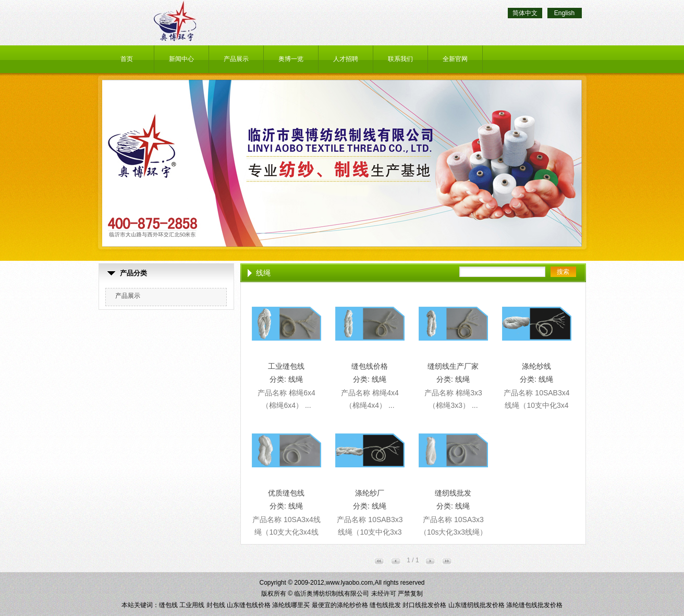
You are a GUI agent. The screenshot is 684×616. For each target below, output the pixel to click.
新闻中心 (181, 59)
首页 (127, 59)
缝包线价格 (370, 366)
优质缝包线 (286, 493)
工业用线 (192, 605)
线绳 (296, 379)
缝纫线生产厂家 (453, 366)
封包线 (216, 605)
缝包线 (168, 605)
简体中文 (525, 13)
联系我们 (400, 59)
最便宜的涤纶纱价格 (340, 605)
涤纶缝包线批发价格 (534, 605)
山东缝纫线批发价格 (477, 605)
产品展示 (236, 59)
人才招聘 (346, 59)
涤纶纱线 (536, 366)
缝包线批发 (385, 605)
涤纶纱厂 (370, 493)
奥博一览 (291, 59)
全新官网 (455, 59)
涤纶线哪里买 (291, 605)
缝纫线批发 (453, 493)
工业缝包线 (286, 366)
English (564, 13)
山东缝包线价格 (249, 605)
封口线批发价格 (424, 605)
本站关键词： (140, 605)
